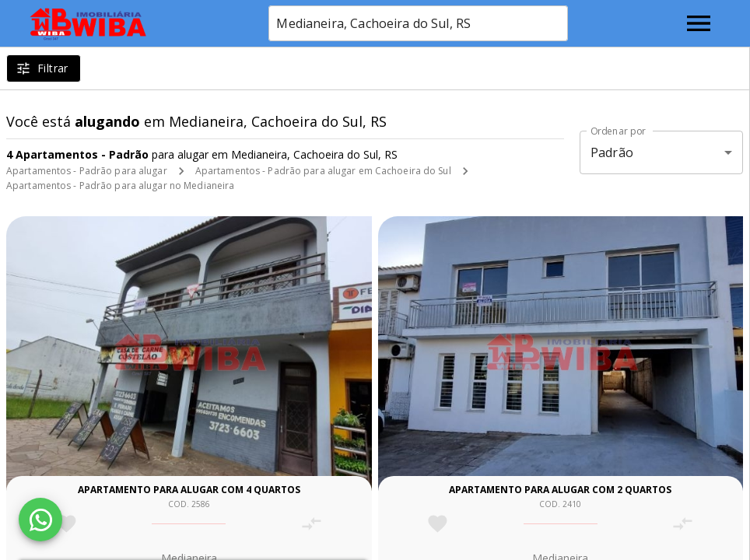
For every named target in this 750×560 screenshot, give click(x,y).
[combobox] (418, 23)
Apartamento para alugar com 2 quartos (560, 490)
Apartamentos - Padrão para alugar (87, 171)
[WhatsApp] (40, 520)
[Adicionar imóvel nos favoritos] (67, 524)
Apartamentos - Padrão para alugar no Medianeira (120, 185)
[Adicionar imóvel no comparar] (312, 524)
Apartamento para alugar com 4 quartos (189, 490)
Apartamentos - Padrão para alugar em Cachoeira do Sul (323, 171)
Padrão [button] (612, 152)
